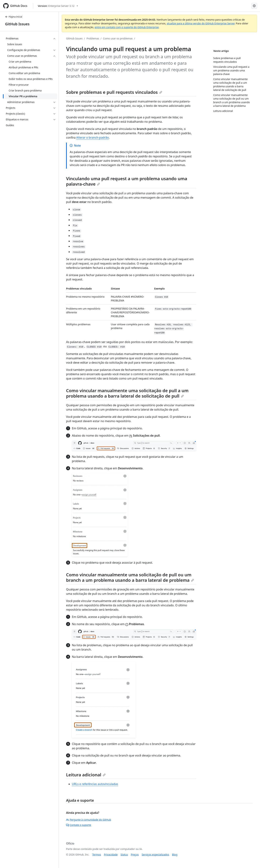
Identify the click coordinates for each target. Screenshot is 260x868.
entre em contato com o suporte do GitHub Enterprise (127, 27)
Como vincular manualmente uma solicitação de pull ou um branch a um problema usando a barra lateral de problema (130, 577)
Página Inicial (14, 17)
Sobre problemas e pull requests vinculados (114, 92)
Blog (175, 855)
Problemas (93, 38)
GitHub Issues (17, 24)
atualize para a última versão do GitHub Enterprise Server (201, 23)
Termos (97, 855)
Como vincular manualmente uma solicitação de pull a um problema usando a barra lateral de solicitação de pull (127, 393)
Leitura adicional (86, 775)
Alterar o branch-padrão (92, 138)
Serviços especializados (155, 855)
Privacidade (111, 855)
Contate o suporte (79, 825)
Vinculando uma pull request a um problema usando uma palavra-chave (127, 181)
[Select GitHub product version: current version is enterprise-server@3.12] (58, 6)
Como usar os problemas (118, 38)
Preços (135, 855)
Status (124, 855)
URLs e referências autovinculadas (95, 784)
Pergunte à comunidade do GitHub (89, 820)
